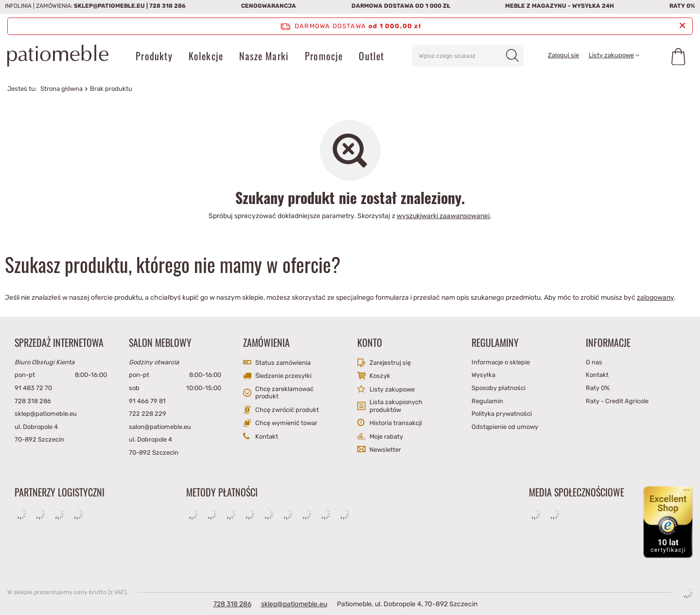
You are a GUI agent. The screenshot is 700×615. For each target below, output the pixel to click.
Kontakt (267, 436)
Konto (370, 342)
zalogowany (655, 298)
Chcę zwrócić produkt (287, 410)
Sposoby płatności (499, 388)
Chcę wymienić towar (286, 423)
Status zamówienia (283, 363)
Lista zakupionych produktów (396, 406)
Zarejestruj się (390, 363)
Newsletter (385, 450)
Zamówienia (266, 342)
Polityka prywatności (502, 414)
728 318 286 (167, 6)
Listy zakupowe (611, 55)
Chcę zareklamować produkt (284, 393)
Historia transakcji (396, 423)
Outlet (371, 56)
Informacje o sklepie (501, 362)
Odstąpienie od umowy (505, 427)
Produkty (154, 56)
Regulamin (487, 401)
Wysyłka (483, 375)
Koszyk (380, 376)
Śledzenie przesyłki (283, 376)
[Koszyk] (678, 56)
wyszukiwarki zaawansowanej (443, 216)
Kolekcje (206, 56)
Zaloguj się (563, 55)
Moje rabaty (386, 436)
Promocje (324, 56)
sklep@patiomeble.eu (109, 6)
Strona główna (61, 89)
